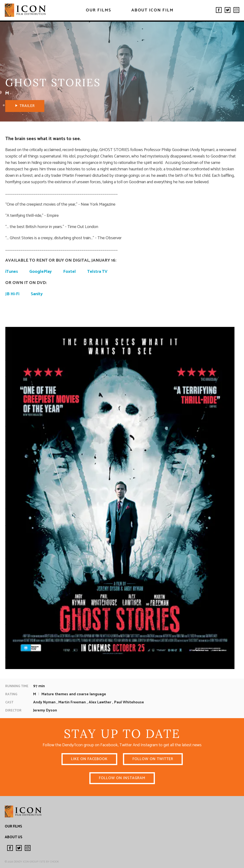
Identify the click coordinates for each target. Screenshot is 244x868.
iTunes (12, 272)
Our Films (99, 10)
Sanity (37, 294)
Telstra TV (97, 272)
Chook (54, 862)
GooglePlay (41, 272)
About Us (14, 837)
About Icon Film (152, 10)
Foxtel (69, 272)
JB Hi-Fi (12, 294)
